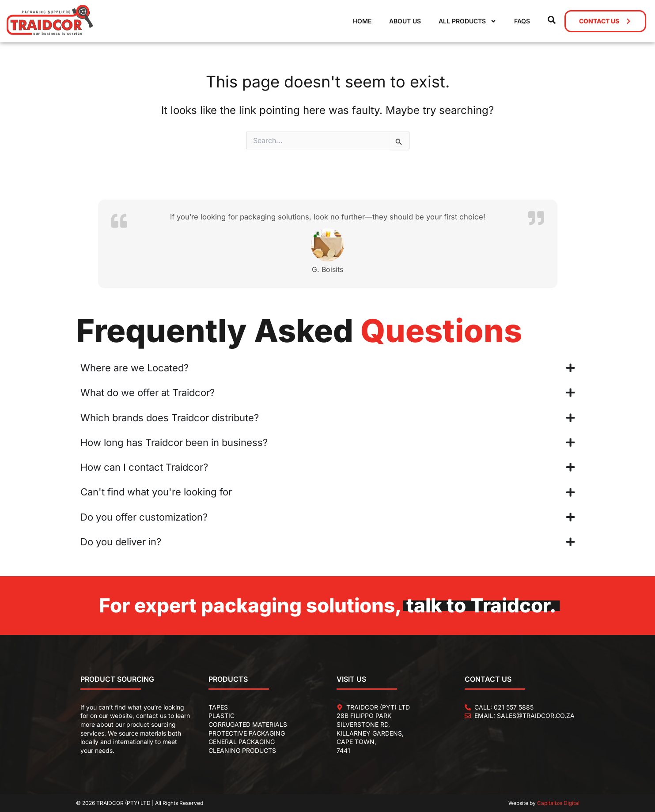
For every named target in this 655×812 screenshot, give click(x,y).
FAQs (522, 21)
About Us (405, 21)
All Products (468, 21)
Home (362, 21)
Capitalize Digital (558, 803)
